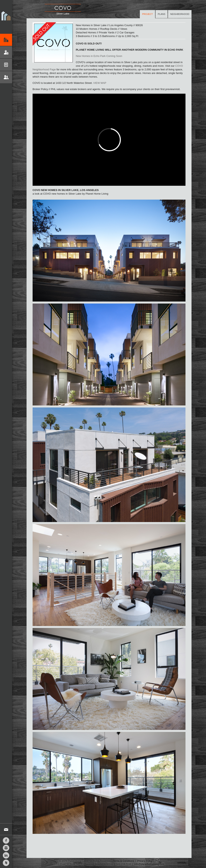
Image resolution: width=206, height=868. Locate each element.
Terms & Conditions (124, 861)
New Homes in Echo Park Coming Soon (99, 56)
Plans (161, 14)
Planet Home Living (6, 17)
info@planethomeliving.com (149, 864)
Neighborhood (180, 14)
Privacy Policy (145, 861)
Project (148, 14)
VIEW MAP (100, 83)
